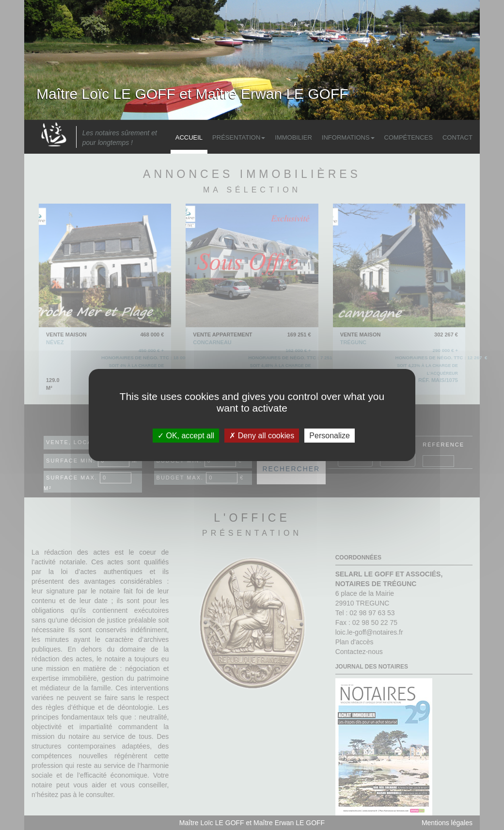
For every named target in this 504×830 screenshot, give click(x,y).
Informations (348, 137)
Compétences (409, 137)
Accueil (189, 137)
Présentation (239, 137)
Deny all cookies (262, 436)
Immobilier (293, 137)
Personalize (330, 436)
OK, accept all (186, 436)
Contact (457, 137)
